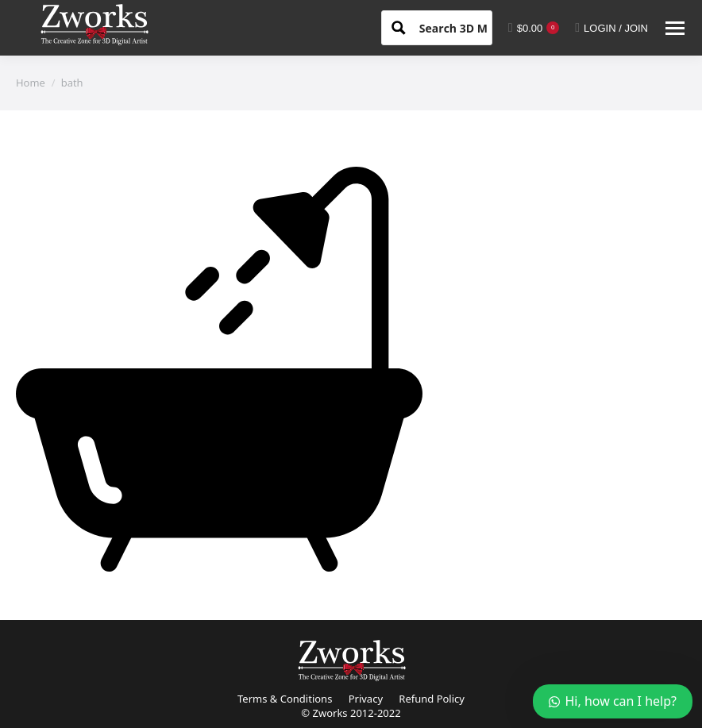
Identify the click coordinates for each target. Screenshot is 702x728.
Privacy (366, 699)
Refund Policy (432, 699)
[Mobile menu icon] (675, 28)
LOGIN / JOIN (611, 28)
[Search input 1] (467, 27)
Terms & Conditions (285, 699)
